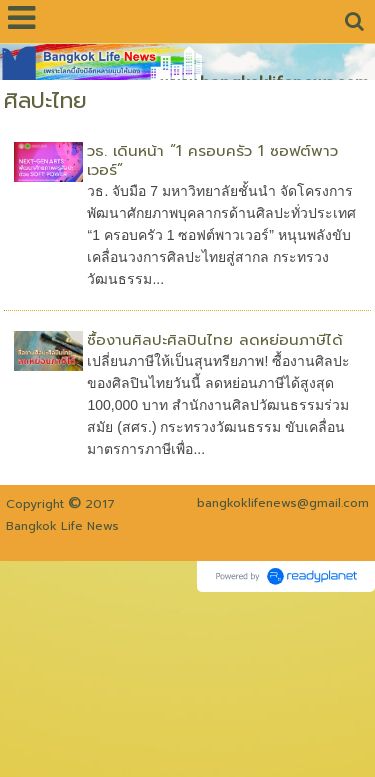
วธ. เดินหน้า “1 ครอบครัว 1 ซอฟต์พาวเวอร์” (212, 160)
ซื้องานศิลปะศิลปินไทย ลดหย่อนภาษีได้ (215, 340)
